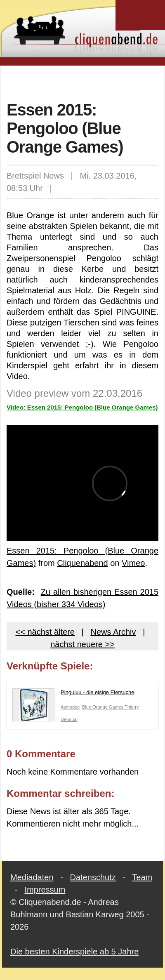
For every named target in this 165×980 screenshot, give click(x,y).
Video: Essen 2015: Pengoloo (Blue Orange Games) (82, 407)
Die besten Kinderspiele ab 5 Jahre (74, 952)
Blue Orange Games (103, 707)
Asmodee (70, 707)
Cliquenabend (82, 563)
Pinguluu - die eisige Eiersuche (73, 694)
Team (142, 877)
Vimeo (133, 563)
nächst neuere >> (82, 644)
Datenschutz (93, 877)
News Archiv (113, 632)
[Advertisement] (85, 82)
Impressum (45, 890)
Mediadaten (32, 877)
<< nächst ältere (45, 632)
